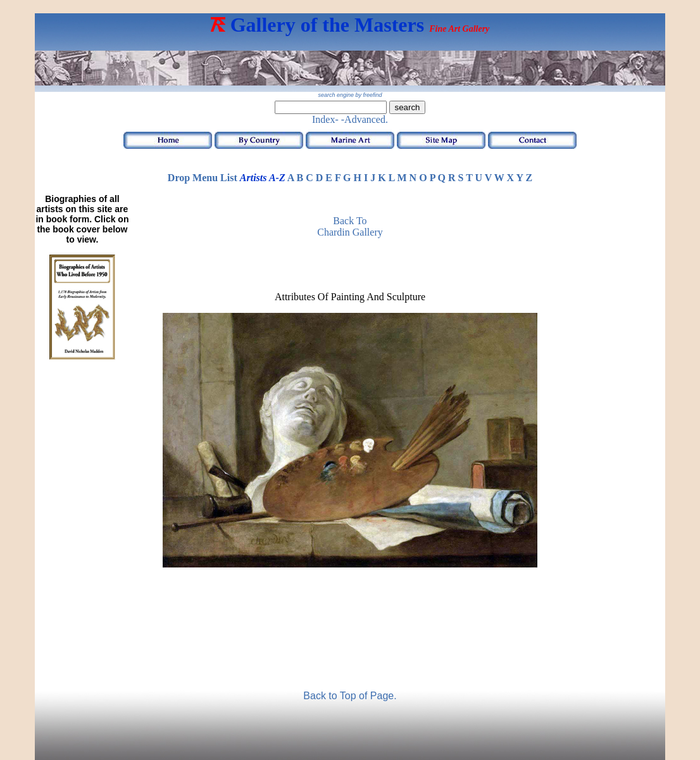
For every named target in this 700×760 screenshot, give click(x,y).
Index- (325, 119)
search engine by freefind (350, 95)
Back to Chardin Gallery (350, 226)
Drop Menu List (203, 178)
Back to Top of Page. (350, 696)
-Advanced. (365, 119)
